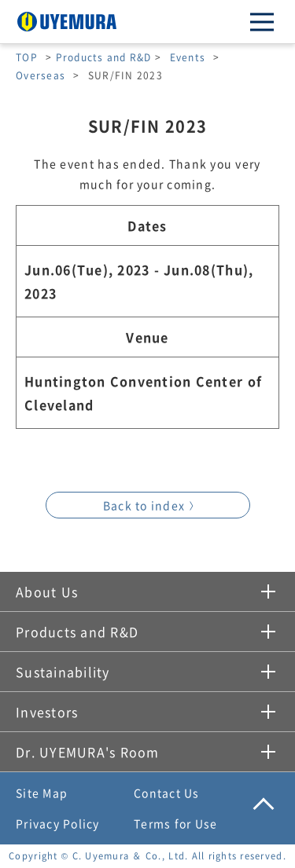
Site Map (42, 793)
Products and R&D (104, 57)
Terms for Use (175, 823)
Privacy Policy (58, 823)
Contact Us (167, 793)
